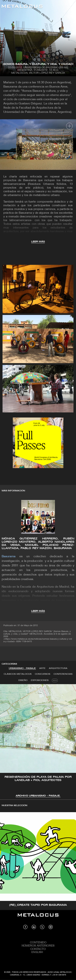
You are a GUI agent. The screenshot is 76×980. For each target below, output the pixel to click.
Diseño (23, 680)
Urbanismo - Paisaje (22, 668)
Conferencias (63, 674)
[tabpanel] (38, 741)
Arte (42, 668)
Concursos (43, 674)
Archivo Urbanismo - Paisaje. (38, 796)
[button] (6, 740)
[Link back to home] (22, 7)
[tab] (22, 668)
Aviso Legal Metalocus (59, 972)
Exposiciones (40, 680)
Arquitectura (58, 668)
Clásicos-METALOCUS (18, 674)
